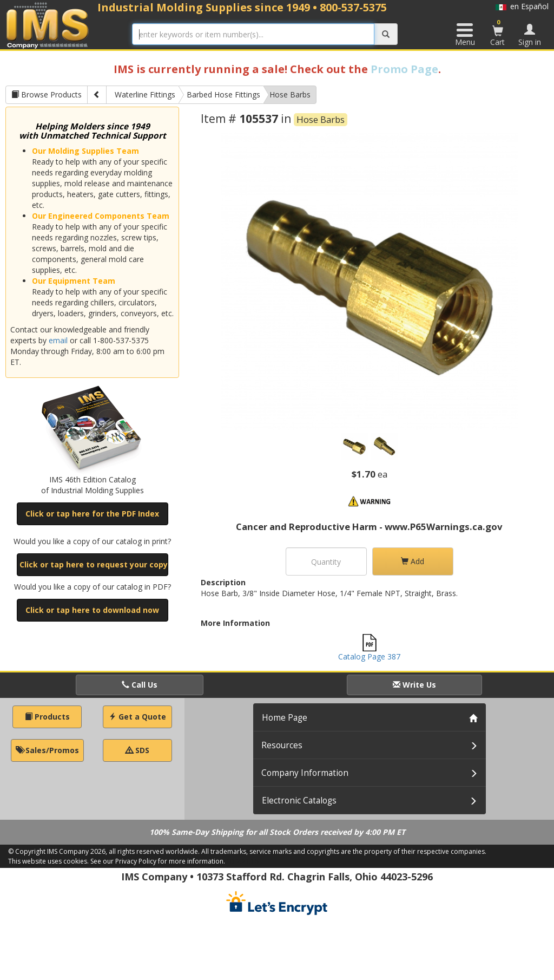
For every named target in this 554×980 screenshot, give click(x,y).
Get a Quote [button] (137, 717)
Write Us (414, 685)
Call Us (140, 685)
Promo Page (404, 69)
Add (413, 561)
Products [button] (47, 717)
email (58, 340)
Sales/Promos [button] (47, 750)
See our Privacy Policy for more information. (158, 861)
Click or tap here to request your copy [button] (94, 564)
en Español (522, 6)
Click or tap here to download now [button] (92, 610)
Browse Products (47, 94)
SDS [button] (137, 750)
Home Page (285, 718)
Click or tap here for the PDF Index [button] (92, 514)
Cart (498, 32)
